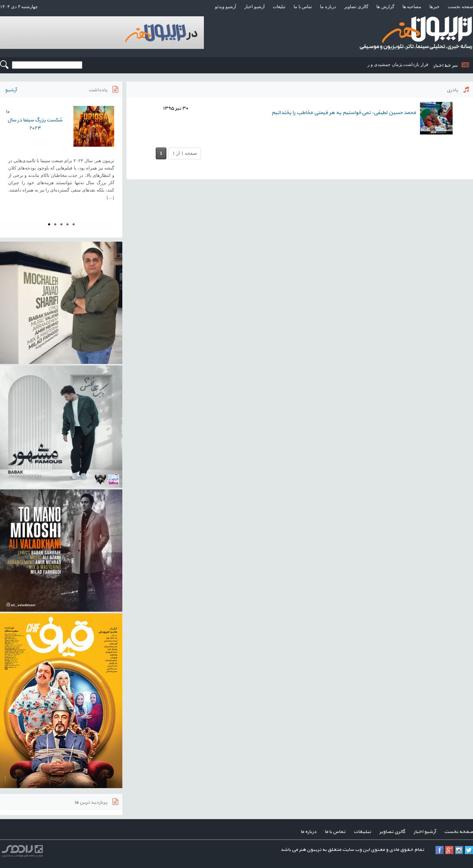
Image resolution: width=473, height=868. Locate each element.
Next (112, 156)
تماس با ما (303, 7)
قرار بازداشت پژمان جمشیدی (401, 64)
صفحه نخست (460, 7)
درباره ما (328, 7)
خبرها (434, 7)
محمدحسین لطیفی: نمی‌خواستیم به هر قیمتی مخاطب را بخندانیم (344, 113)
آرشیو (11, 90)
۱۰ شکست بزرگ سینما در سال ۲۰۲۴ (34, 120)
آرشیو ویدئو (225, 7)
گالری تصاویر (356, 7)
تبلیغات (279, 7)
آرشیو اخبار (254, 7)
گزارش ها (385, 7)
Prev (11, 156)
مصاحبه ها (412, 7)
